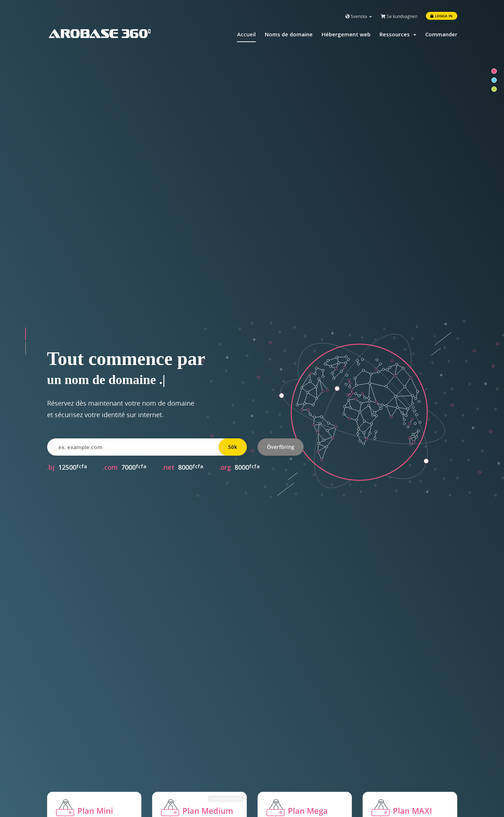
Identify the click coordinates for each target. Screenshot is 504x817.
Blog (264, 779)
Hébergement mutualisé (80, 765)
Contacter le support (180, 779)
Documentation (174, 765)
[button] (26, 144)
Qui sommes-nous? (284, 765)
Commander (441, 34)
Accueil (246, 34)
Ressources (398, 34)
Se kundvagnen (399, 16)
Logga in (441, 16)
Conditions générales (286, 793)
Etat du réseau (172, 793)
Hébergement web (346, 34)
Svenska (359, 16)
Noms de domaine (289, 34)
